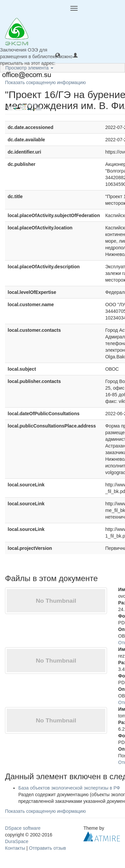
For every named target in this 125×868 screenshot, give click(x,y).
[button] (58, 55)
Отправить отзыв (47, 848)
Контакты (15, 848)
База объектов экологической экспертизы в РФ (69, 788)
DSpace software (23, 828)
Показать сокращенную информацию (45, 82)
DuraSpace (17, 841)
